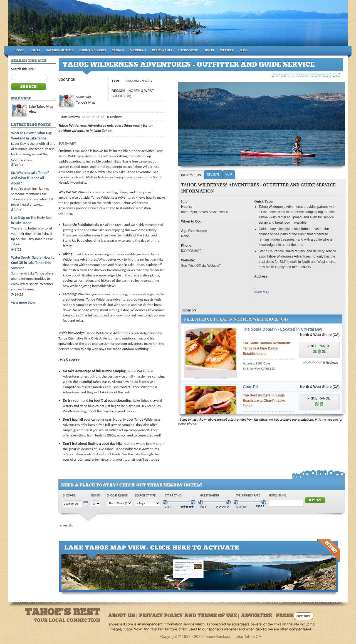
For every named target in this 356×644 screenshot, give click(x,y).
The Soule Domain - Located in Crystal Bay (283, 329)
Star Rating (173, 496)
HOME (19, 50)
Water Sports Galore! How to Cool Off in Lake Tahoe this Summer (33, 263)
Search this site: (23, 69)
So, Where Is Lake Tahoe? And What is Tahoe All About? (30, 178)
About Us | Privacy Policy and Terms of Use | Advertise (190, 616)
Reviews (213, 174)
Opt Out (303, 617)
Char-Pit (250, 387)
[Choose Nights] (96, 504)
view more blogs (23, 302)
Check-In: (69, 496)
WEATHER (227, 50)
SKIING (209, 50)
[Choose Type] (148, 503)
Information (191, 175)
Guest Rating (210, 496)
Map (229, 174)
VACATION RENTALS (60, 50)
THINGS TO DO (188, 50)
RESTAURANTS (162, 50)
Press (285, 616)
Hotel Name (277, 496)
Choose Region (118, 496)
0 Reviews (331, 363)
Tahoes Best (74, 25)
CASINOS (118, 50)
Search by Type (145, 496)
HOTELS (35, 50)
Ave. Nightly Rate (248, 496)
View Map (262, 292)
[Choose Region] (119, 503)
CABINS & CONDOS (93, 50)
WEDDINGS (138, 50)
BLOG (243, 50)
